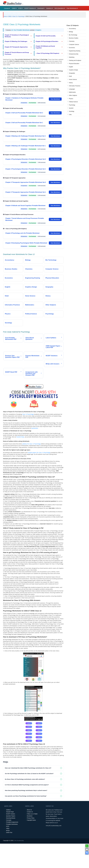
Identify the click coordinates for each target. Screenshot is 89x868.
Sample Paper (10, 812)
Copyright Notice (31, 820)
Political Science (73, 102)
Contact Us (30, 812)
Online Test (9, 832)
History (71, 83)
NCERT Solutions (29, 8)
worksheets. (35, 428)
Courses (6, 8)
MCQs (8, 830)
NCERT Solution (11, 814)
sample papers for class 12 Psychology (39, 453)
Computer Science (74, 44)
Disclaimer (30, 816)
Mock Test (7, 13)
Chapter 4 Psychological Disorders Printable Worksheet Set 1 (26, 169)
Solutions (49, 8)
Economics (72, 48)
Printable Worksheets (12, 824)
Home (5, 16)
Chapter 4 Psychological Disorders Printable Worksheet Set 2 (26, 159)
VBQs (8, 828)
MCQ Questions (59, 8)
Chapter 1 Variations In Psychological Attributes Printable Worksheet (24, 99)
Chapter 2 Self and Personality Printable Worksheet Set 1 (24, 123)
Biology (71, 32)
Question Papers (11, 816)
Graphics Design (73, 70)
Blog (14, 13)
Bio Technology (73, 35)
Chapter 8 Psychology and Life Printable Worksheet (22, 233)
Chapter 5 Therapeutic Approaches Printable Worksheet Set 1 (26, 192)
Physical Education (74, 64)
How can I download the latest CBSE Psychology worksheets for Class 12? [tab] (28, 768)
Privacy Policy (31, 818)
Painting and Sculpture (75, 60)
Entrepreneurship (74, 54)
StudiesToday (20, 437)
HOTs (8, 826)
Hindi (70, 76)
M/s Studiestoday (19, 840)
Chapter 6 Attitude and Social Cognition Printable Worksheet (25, 206)
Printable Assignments (12, 822)
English (71, 67)
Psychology (21, 16)
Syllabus (8, 810)
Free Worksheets (72, 8)
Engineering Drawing (75, 51)
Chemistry (72, 41)
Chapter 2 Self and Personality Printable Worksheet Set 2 (24, 113)
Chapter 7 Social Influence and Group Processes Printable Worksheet (25, 219)
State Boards (21, 13)
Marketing (72, 57)
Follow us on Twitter (32, 814)
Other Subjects (73, 95)
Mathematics (72, 92)
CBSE (14, 8)
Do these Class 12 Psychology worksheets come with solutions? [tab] (25, 779)
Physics (71, 99)
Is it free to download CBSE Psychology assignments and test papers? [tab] (27, 785)
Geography (72, 73)
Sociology (72, 111)
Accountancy (72, 29)
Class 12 (15, 16)
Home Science (73, 79)
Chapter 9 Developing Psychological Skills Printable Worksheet (26, 243)
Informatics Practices (75, 86)
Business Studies (74, 38)
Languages (72, 89)
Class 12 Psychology (28, 414)
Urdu (70, 115)
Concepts (9, 820)
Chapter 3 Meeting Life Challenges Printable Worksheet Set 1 (25, 146)
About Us (29, 810)
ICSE (20, 8)
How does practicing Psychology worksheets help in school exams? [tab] (26, 790)
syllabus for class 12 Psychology (31, 444)
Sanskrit (71, 108)
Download (40, 8)
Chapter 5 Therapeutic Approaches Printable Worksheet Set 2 (26, 182)
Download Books (11, 818)
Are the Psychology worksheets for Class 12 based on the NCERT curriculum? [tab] (29, 774)
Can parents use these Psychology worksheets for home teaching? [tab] (26, 796)
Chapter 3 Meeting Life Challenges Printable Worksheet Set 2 (25, 136)
